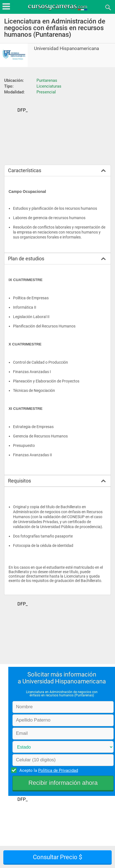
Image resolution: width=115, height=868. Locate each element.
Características (25, 170)
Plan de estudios (26, 259)
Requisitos (19, 481)
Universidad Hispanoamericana (66, 48)
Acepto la (48, 770)
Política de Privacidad (58, 770)
